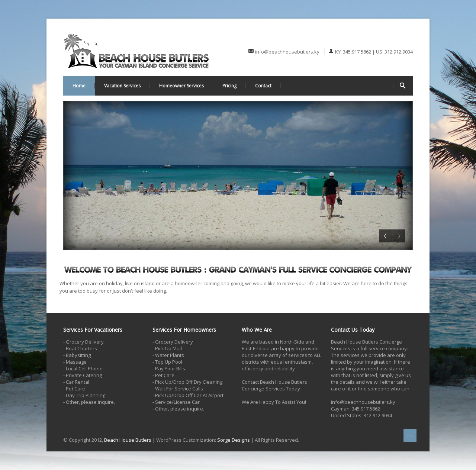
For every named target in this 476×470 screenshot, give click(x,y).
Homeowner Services (181, 86)
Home (79, 86)
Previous (385, 236)
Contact (263, 86)
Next (399, 236)
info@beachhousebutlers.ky (288, 52)
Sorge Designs (234, 440)
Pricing (229, 86)
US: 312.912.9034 (394, 52)
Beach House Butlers (128, 440)
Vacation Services (122, 86)
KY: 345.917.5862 (353, 52)
